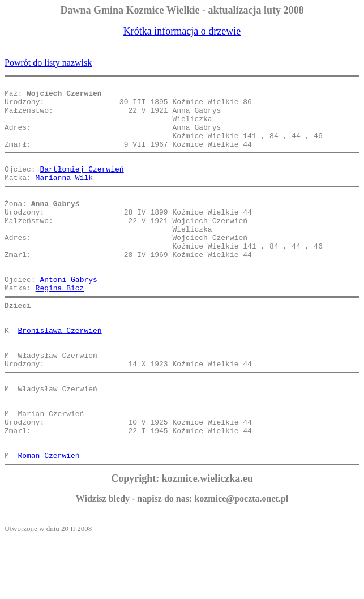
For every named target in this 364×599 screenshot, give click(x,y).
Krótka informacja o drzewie (182, 31)
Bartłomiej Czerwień (82, 186)
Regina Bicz (60, 325)
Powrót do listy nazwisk (48, 63)
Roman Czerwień (48, 516)
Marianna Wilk (64, 196)
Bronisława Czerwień (59, 373)
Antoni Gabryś (68, 315)
